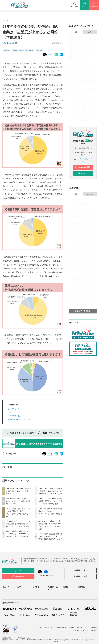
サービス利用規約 (91, 627)
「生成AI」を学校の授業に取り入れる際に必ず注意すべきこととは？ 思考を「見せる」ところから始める (83, 225)
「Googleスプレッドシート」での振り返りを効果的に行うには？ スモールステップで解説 (18, 524)
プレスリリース (14, 409)
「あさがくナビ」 (15, 416)
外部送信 (94, 631)
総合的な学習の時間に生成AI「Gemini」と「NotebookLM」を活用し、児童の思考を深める (18, 534)
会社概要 (80, 627)
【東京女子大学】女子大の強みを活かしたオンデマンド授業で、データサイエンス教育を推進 (82, 302)
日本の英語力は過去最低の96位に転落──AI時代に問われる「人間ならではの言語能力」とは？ (51, 536)
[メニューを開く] (5, 5)
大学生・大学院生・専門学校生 (23, 50)
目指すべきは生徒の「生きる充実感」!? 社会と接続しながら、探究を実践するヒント (82, 291)
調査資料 (7, 50)
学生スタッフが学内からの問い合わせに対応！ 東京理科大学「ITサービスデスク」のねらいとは (85, 109)
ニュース (90, 194)
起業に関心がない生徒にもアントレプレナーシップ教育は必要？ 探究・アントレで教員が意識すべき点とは (83, 237)
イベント (36, 587)
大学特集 (81, 587)
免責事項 (71, 627)
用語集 (65, 587)
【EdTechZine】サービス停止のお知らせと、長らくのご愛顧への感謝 (18, 491)
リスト (50, 55)
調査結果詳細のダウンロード (19, 419)
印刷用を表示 (9, 454)
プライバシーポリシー (81, 631)
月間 (90, 32)
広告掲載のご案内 (81, 576)
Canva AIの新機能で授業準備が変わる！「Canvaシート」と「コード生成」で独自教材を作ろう (85, 100)
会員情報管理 (62, 627)
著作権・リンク (50, 627)
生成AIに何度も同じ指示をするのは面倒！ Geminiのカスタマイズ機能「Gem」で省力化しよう (51, 491)
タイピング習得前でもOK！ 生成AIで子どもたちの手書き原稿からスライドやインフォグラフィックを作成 (83, 260)
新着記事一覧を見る (83, 311)
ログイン (82, 174)
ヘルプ (40, 627)
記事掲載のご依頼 (81, 570)
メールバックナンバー (45, 576)
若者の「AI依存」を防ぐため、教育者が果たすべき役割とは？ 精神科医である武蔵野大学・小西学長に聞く (83, 249)
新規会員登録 (82, 168)
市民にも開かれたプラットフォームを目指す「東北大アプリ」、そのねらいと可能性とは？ (85, 55)
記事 (76, 194)
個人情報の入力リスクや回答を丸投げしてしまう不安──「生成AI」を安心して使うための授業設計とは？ (83, 214)
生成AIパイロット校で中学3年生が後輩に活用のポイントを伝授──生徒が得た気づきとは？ (51, 501)
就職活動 (40, 50)
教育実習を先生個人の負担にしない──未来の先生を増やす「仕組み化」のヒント (19, 501)
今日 (76, 32)
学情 (10, 412)
